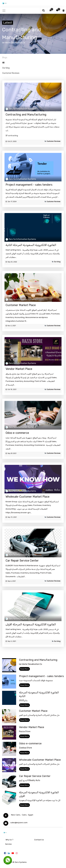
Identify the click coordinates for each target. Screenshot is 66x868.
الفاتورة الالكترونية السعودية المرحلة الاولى (31, 624)
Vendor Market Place (19, 369)
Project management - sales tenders (29, 185)
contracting (13, 136)
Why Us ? (9, 840)
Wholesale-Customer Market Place (28, 497)
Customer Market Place (21, 305)
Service (8, 844)
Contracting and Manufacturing (26, 115)
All (3, 63)
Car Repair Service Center (22, 561)
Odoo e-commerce (17, 433)
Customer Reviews (54, 141)
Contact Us (39, 840)
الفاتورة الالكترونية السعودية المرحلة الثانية (31, 245)
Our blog (57, 262)
